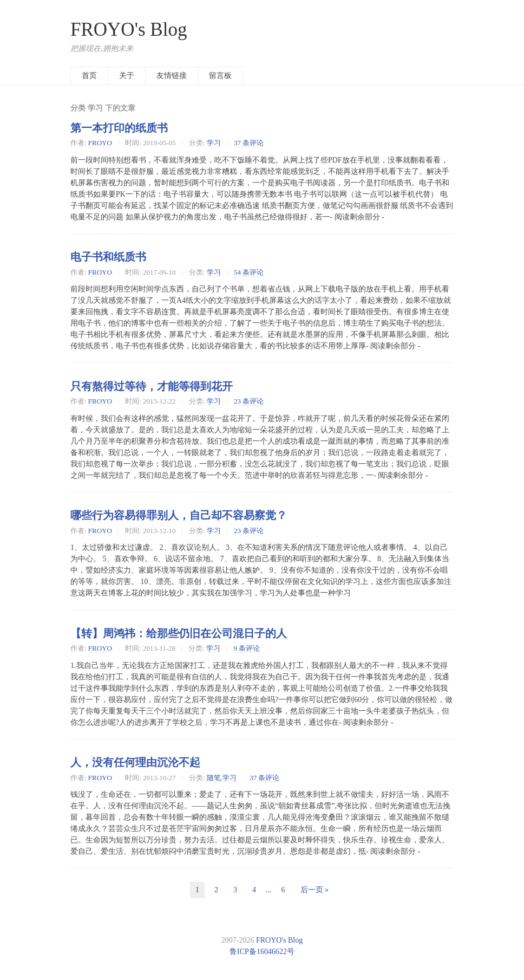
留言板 (220, 76)
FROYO (100, 143)
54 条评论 (249, 272)
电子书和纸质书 (108, 257)
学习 (214, 143)
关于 (127, 76)
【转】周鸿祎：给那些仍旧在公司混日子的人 (179, 633)
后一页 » (315, 890)
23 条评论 (249, 401)
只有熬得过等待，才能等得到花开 (152, 386)
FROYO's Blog (129, 30)
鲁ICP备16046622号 (262, 952)
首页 (89, 76)
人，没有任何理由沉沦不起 (135, 762)
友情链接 (172, 76)
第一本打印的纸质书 (119, 128)
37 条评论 (249, 143)
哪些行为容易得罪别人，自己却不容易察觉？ (179, 515)
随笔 (214, 778)
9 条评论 (247, 648)
